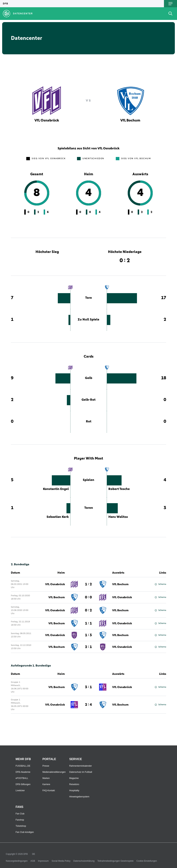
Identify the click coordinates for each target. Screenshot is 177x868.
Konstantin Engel (56, 489)
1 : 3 (88, 635)
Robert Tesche (119, 489)
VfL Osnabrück (55, 584)
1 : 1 (88, 623)
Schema (160, 584)
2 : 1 (88, 647)
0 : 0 (88, 597)
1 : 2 (88, 584)
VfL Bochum (120, 584)
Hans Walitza (118, 517)
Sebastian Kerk (58, 517)
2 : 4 (88, 705)
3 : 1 (88, 687)
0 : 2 (88, 610)
